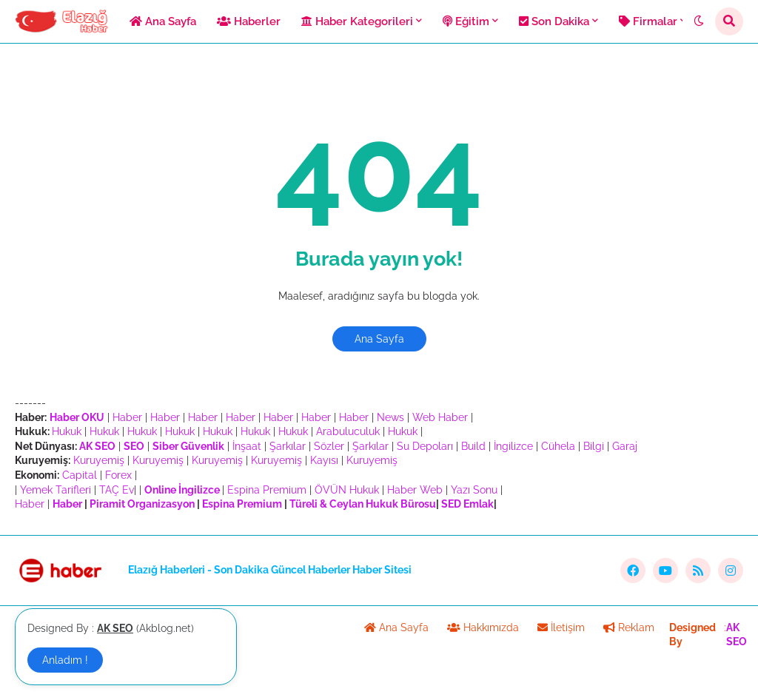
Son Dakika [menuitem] (554, 21)
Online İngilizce (182, 490)
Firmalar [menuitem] (648, 21)
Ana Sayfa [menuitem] (163, 21)
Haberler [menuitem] (249, 21)
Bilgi (594, 446)
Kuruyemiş (99, 460)
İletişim (561, 627)
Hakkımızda (483, 627)
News (390, 417)
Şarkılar (288, 446)
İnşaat (247, 446)
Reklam (629, 627)
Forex (118, 475)
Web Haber (440, 417)
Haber (127, 417)
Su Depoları (425, 446)
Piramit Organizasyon (142, 504)
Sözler (329, 446)
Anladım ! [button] (65, 660)
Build (473, 446)
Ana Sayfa (379, 339)
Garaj (625, 446)
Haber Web (415, 490)
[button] (699, 21)
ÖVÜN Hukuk (347, 490)
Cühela (558, 446)
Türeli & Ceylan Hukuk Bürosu (363, 504)
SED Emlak (467, 504)
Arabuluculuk (348, 431)
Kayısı (324, 460)
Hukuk (67, 431)
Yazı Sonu (474, 490)
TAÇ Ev (117, 490)
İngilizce (513, 446)
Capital (80, 475)
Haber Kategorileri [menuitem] (357, 21)
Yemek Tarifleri (56, 490)
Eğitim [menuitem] (466, 21)
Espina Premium (267, 490)
